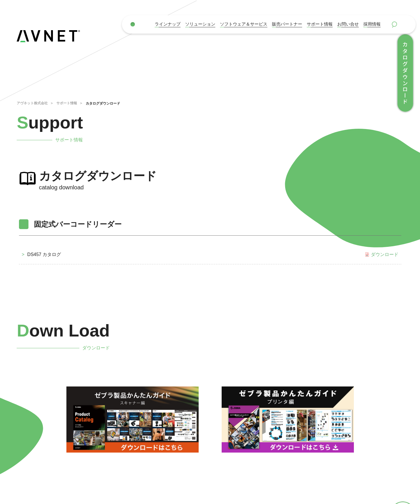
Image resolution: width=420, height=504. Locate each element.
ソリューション (200, 24)
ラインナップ (168, 24)
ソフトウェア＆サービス (244, 24)
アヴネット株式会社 (32, 103)
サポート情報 (320, 24)
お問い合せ (348, 24)
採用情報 (372, 24)
